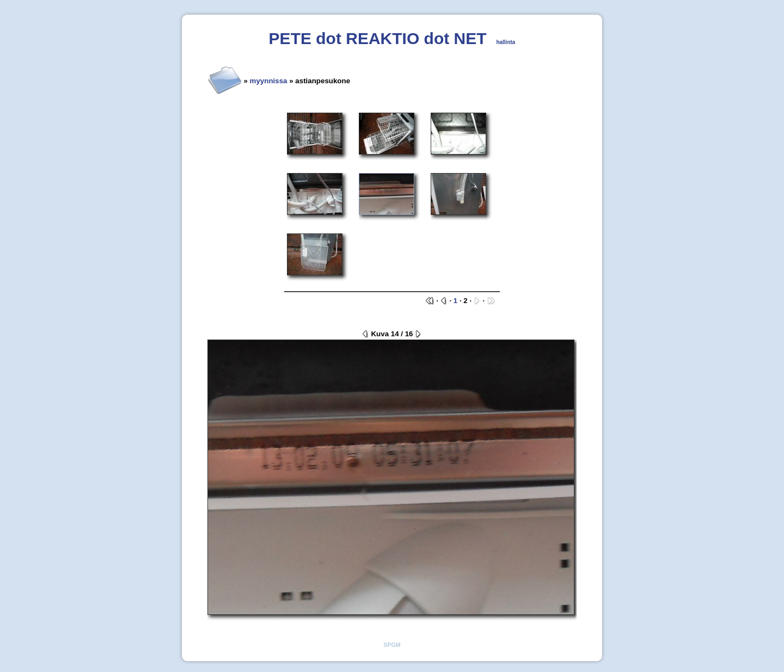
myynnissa (269, 81)
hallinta (506, 42)
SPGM (392, 645)
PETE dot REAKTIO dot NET (378, 38)
